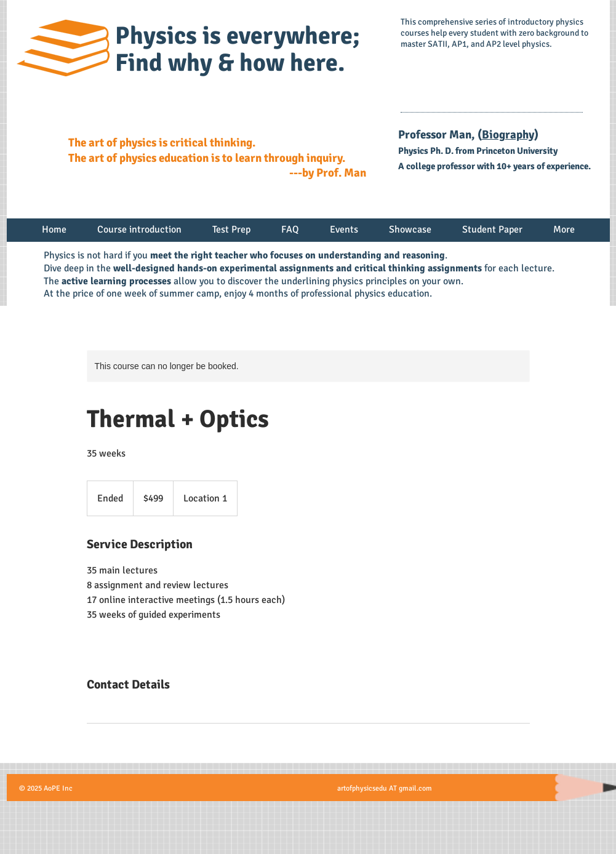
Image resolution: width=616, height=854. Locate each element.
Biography (508, 135)
